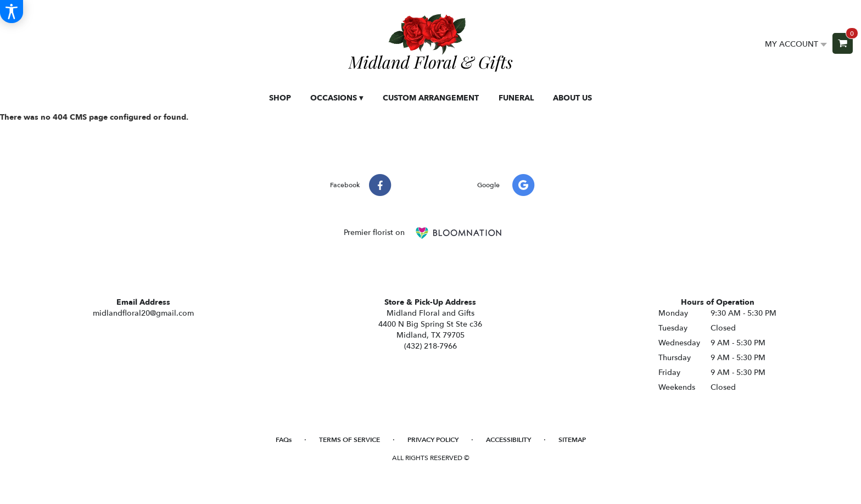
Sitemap (572, 440)
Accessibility (508, 440)
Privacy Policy (433, 440)
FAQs (284, 440)
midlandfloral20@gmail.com (143, 313)
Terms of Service (350, 440)
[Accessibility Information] (12, 12)
